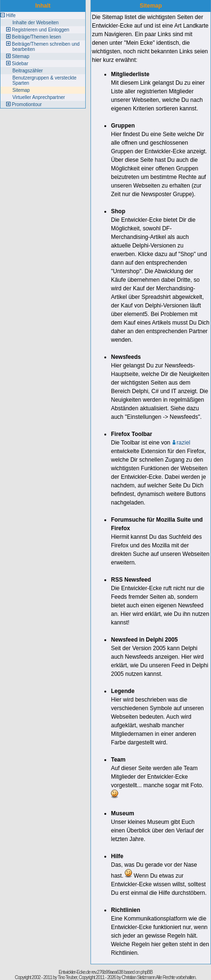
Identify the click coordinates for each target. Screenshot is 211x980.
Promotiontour (27, 104)
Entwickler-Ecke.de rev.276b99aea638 (91, 972)
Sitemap (21, 56)
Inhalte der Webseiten (35, 23)
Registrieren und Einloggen (41, 30)
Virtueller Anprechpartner (39, 97)
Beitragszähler (28, 71)
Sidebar (20, 64)
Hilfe (11, 15)
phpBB (146, 972)
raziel (181, 443)
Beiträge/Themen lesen (36, 37)
